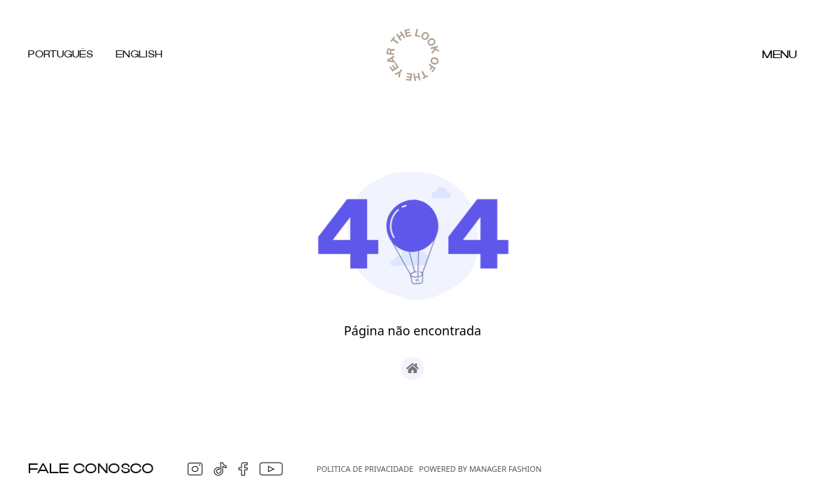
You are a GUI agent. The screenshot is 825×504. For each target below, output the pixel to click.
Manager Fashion (505, 469)
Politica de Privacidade (365, 469)
